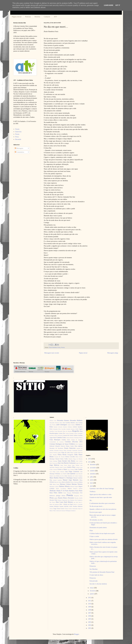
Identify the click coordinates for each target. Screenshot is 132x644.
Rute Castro (60, 502)
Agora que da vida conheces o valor (100, 494)
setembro (93, 474)
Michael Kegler (74, 486)
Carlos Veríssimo (58, 435)
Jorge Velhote (76, 465)
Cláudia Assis (66, 440)
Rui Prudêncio (79, 500)
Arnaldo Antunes (71, 429)
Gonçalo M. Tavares (59, 457)
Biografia (76, 431)
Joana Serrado (62, 461)
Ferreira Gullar (57, 452)
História (37, 17)
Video (54, 511)
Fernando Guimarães (72, 450)
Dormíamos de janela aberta (98, 528)
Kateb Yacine (63, 467)
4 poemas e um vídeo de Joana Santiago (102, 489)
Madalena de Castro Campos (75, 476)
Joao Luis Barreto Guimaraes (67, 463)
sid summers (56, 504)
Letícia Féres (71, 467)
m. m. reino (64, 476)
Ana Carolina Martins (69, 423)
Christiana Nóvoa (78, 438)
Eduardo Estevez (60, 446)
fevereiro (93, 591)
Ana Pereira (53, 425)
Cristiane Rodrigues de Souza (59, 444)
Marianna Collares (54, 486)
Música (70, 488)
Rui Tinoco (52, 502)
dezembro (93, 465)
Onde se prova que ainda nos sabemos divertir (104, 539)
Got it (118, 5)
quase (56, 498)
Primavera (93, 566)
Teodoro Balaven (78, 506)
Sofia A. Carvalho (78, 504)
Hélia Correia (79, 457)
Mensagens (19, 148)
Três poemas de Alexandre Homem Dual (102, 572)
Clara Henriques (55, 440)
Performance (76, 493)
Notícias (28, 17)
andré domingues (62, 425)
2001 (90, 628)
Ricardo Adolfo (79, 498)
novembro (93, 468)
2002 (90, 625)
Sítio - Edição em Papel (66, 504)
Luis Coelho (79, 469)
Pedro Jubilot (58, 493)
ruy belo (76, 502)
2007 (90, 613)
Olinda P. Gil (60, 491)
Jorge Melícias (54, 465)
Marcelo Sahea (58, 482)
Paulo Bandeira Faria (55, 347)
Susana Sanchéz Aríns (66, 506)
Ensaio (17, 129)
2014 (90, 459)
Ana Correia (79, 423)
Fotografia (70, 455)
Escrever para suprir (96, 512)
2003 (90, 622)
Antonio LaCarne (58, 427)
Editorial (52, 446)
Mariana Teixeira (77, 484)
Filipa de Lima (65, 452)
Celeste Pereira (70, 438)
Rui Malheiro (71, 500)
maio (92, 483)
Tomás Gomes (68, 509)
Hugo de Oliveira (78, 459)
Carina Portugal (70, 433)
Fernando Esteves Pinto (60, 450)
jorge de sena (79, 463)
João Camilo (79, 461)
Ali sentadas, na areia (96, 520)
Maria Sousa (56, 484)
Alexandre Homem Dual (56, 423)
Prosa (17, 137)
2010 (90, 604)
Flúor (91, 531)
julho (92, 477)
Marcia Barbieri (66, 482)
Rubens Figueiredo (63, 500)
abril (91, 486)
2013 (90, 462)
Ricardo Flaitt (53, 500)
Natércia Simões (78, 488)
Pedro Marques (67, 493)
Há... (91, 500)
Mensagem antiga (113, 353)
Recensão (18, 139)
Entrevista (18, 132)
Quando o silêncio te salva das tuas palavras (103, 509)
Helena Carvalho (70, 457)
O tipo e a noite (94, 536)
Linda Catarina (53, 469)
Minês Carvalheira (61, 488)
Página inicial (17, 17)
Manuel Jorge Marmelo (71, 480)
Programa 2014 (78, 496)
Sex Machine (94, 569)
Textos (51, 509)
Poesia (63, 347)
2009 (90, 607)
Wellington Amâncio (71, 511)
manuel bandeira (57, 480)
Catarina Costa (61, 438)
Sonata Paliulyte (54, 506)
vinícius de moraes (61, 511)
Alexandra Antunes (63, 420)
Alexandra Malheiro (76, 420)
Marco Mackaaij (75, 482)
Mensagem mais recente (52, 353)
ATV (55, 17)
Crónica (72, 444)
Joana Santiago (53, 461)
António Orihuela (67, 427)
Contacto (47, 17)
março (92, 588)
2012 (90, 598)
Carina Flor (62, 433)
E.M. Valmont (79, 444)
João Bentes (71, 461)
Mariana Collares (65, 484)
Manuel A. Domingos (66, 478)
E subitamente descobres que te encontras (102, 503)
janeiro (92, 594)
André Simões (71, 425)
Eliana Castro (70, 446)
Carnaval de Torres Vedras (70, 435)
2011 (90, 601)
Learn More (109, 5)
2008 (90, 610)
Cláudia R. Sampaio (77, 440)
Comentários (19, 152)
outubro (92, 471)
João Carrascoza (54, 463)
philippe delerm (61, 496)
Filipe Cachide (74, 452)
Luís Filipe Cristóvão (72, 472)
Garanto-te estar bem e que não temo (101, 497)
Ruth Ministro (69, 502)
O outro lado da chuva (96, 575)
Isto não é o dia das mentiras (98, 584)
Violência (93, 492)
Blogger (76, 634)
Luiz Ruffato (57, 476)
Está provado (94, 581)
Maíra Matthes (54, 478)
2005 (90, 619)
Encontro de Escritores (56, 448)
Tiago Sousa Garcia (59, 509)
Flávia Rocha (62, 455)
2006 (90, 616)
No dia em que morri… (97, 506)
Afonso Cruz (53, 421)
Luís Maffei (63, 474)
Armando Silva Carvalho (59, 429)
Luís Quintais (71, 474)
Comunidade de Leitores (57, 442)
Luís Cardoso (71, 469)
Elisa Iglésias (79, 446)
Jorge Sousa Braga (66, 465)
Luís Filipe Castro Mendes (57, 472)
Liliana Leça (79, 467)
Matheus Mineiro (64, 486)
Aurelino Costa (53, 431)
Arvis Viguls (79, 429)
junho (92, 480)
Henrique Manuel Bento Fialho (59, 459)
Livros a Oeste (62, 469)
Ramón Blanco (63, 498)
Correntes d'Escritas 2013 (74, 442)
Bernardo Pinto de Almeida (65, 431)
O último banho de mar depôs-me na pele (102, 533)
